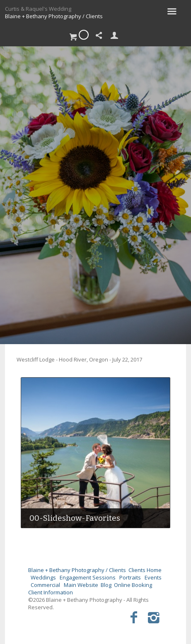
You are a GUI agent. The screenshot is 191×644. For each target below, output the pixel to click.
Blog (106, 585)
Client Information (51, 592)
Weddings (43, 577)
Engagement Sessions (88, 577)
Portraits (130, 577)
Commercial (45, 585)
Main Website (81, 585)
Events (153, 577)
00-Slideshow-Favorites (75, 518)
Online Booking (133, 585)
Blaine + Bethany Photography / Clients (54, 16)
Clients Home (145, 570)
